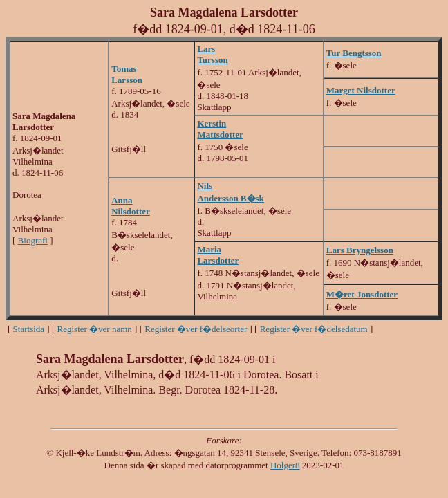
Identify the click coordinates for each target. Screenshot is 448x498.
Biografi (33, 240)
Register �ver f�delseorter (196, 329)
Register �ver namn (95, 329)
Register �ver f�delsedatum (314, 329)
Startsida (29, 329)
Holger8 (285, 465)
